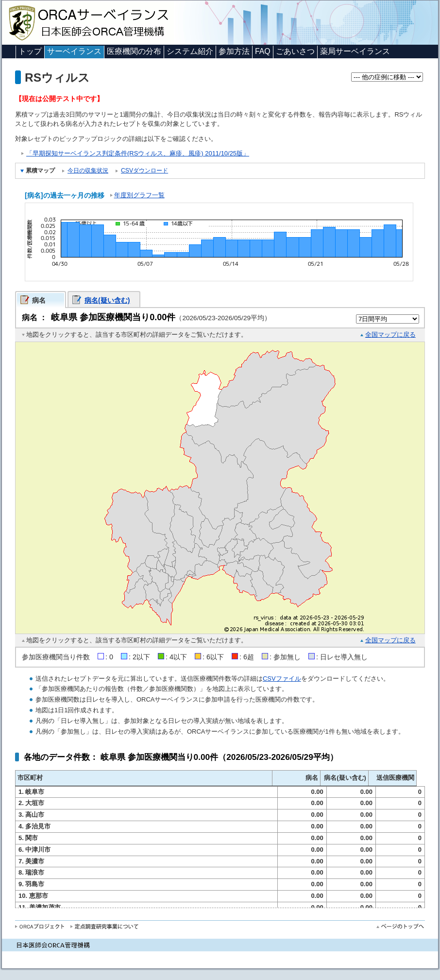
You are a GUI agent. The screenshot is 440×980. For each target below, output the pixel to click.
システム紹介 (190, 51)
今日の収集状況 (88, 171)
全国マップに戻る (390, 335)
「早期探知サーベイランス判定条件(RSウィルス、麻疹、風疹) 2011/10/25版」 (138, 153)
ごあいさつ (295, 51)
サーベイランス (74, 51)
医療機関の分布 (134, 51)
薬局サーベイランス (355, 51)
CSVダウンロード (144, 171)
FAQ (263, 51)
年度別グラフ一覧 (139, 195)
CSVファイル (282, 679)
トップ (30, 51)
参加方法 (234, 51)
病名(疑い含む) (107, 300)
